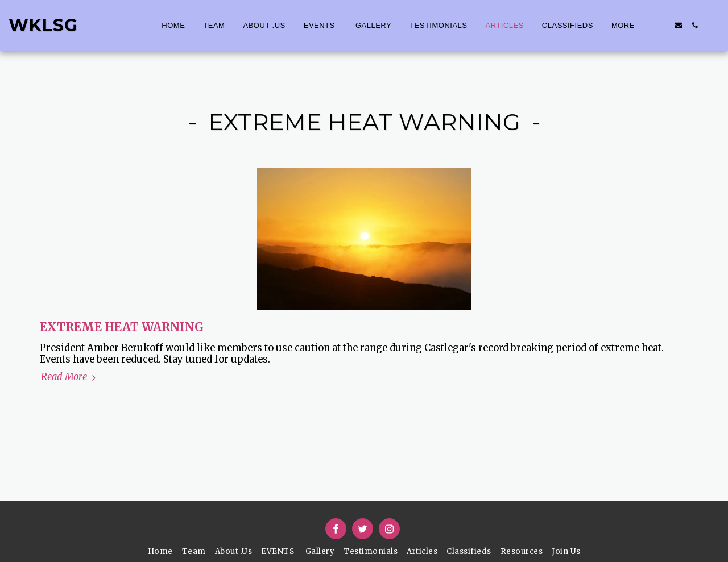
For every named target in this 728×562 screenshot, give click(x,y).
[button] (662, 25)
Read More (70, 377)
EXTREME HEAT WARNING (122, 327)
